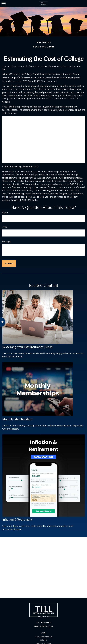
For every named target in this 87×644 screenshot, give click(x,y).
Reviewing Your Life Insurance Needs (27, 347)
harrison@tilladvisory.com (44, 626)
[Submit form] (9, 263)
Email (5, 227)
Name (5, 212)
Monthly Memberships (17, 419)
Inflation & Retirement (17, 520)
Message (6, 241)
